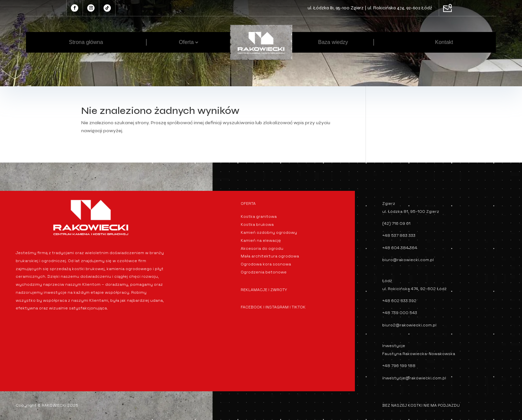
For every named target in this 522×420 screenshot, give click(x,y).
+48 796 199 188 (399, 366)
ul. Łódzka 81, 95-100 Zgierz (336, 8)
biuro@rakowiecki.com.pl (408, 260)
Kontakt (444, 42)
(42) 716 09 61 (396, 223)
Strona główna (86, 42)
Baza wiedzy (333, 42)
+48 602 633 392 (399, 301)
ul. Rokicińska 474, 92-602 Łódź (400, 8)
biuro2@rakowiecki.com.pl (409, 325)
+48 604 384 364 (400, 248)
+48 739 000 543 (400, 313)
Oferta (186, 42)
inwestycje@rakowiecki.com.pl (414, 378)
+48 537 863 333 (399, 235)
